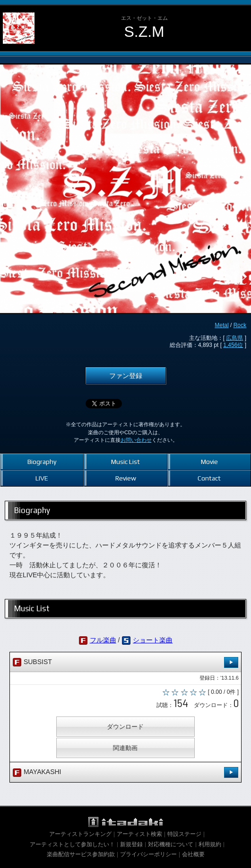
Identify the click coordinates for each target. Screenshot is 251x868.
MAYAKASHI (125, 772)
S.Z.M (144, 32)
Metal (221, 325)
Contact (209, 478)
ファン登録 (126, 376)
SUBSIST (125, 662)
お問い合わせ (136, 440)
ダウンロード (125, 727)
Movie (209, 462)
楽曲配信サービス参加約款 (81, 854)
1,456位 (233, 345)
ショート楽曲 (153, 640)
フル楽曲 (103, 640)
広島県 (234, 338)
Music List (125, 462)
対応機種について (171, 844)
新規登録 (131, 844)
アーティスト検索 (139, 834)
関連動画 (125, 748)
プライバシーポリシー (148, 854)
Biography (42, 462)
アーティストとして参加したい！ (72, 844)
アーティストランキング (80, 834)
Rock (240, 325)
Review (126, 478)
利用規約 (210, 844)
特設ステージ (184, 834)
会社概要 (193, 854)
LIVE (42, 478)
